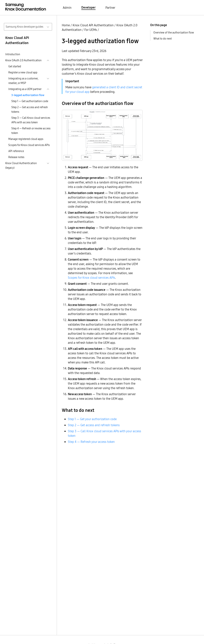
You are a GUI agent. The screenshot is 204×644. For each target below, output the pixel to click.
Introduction (13, 54)
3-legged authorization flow (28, 95)
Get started (15, 66)
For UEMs (91, 30)
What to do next (163, 39)
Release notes (16, 157)
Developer (88, 7)
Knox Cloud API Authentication (93, 25)
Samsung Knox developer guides (24, 27)
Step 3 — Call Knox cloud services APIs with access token (31, 120)
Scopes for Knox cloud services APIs (29, 145)
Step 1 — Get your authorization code (92, 419)
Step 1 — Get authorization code (30, 101)
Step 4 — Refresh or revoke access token (31, 131)
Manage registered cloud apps (26, 139)
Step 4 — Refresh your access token (91, 442)
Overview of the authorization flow (174, 33)
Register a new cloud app (23, 72)
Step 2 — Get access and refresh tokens (30, 109)
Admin (67, 8)
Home (66, 25)
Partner (110, 8)
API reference (16, 151)
